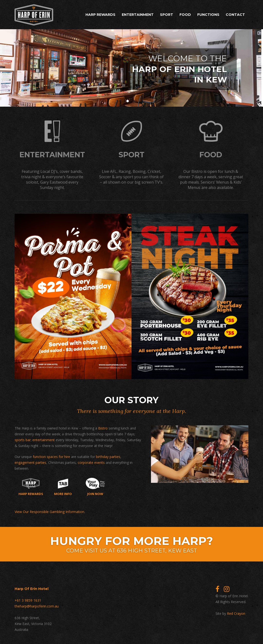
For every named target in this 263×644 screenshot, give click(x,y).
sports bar (23, 439)
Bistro (103, 427)
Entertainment (138, 15)
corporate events (91, 462)
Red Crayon (236, 613)
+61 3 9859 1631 (28, 600)
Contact (235, 15)
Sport (167, 15)
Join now (95, 486)
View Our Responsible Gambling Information (49, 511)
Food (185, 15)
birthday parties (108, 456)
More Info (63, 486)
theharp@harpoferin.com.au (37, 605)
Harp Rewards (100, 15)
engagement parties (30, 462)
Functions (208, 15)
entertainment (44, 439)
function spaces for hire (52, 456)
